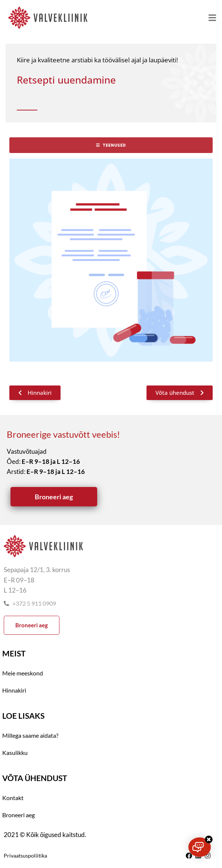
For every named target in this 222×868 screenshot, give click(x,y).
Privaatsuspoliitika (25, 855)
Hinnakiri (14, 690)
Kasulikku (15, 753)
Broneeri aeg (18, 815)
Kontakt (13, 798)
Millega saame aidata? (30, 735)
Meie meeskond (23, 673)
